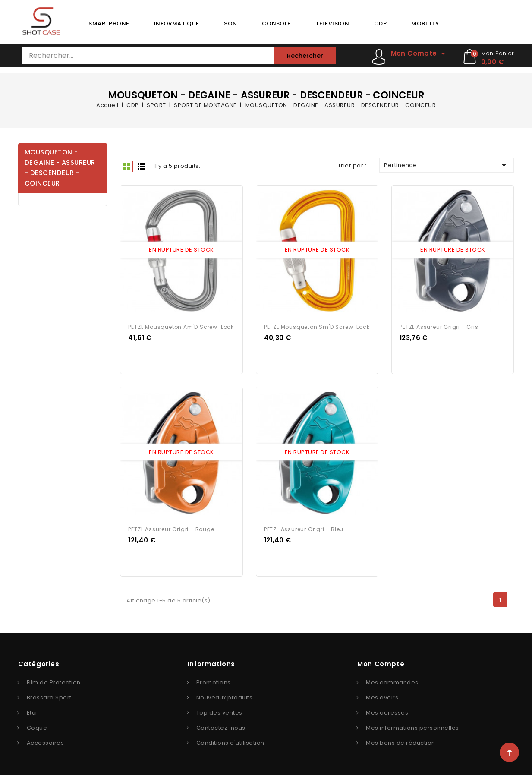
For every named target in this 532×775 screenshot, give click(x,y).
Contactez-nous (221, 725)
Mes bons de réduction (401, 740)
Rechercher (305, 56)
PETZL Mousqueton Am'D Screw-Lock (181, 326)
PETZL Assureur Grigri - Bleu (304, 527)
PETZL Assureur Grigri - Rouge (171, 527)
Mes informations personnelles (412, 725)
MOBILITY (425, 24)
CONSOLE (276, 24)
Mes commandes (392, 680)
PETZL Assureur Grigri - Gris (439, 326)
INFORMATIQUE (177, 24)
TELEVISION (332, 24)
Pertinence (447, 165)
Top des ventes (219, 710)
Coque (37, 725)
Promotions (214, 680)
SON (230, 24)
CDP (380, 24)
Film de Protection (54, 680)
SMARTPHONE (109, 24)
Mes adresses (387, 710)
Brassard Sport (49, 695)
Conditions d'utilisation (230, 740)
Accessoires (46, 740)
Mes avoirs (382, 695)
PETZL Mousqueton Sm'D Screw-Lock (317, 326)
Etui (32, 710)
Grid (127, 167)
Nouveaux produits (225, 695)
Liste (141, 167)
